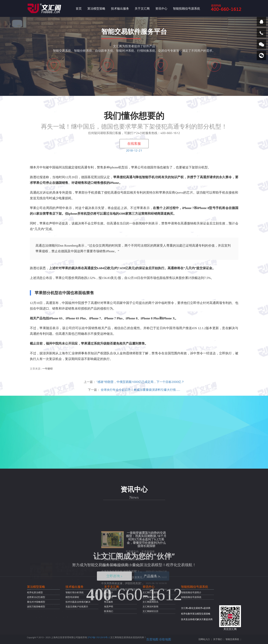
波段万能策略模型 (36, 606)
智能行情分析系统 (75, 592)
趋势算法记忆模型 (36, 597)
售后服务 (109, 602)
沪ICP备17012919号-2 (99, 637)
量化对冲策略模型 (36, 602)
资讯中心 (161, 8)
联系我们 (109, 611)
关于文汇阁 (142, 8)
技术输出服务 (120, 8)
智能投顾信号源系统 (186, 8)
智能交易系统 (232, 639)
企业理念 (109, 597)
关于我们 (218, 639)
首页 (79, 8)
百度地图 (152, 639)
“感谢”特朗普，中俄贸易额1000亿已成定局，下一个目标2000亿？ (140, 382)
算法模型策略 (96, 8)
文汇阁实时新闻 (150, 606)
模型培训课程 (72, 597)
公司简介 (109, 592)
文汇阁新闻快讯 (150, 602)
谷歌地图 (165, 639)
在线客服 (134, 144)
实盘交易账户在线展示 (77, 606)
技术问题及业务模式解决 (78, 602)
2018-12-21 (134, 150)
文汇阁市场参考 (150, 597)
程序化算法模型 (35, 592)
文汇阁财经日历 (150, 611)
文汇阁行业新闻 (150, 592)
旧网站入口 (204, 639)
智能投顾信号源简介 (191, 592)
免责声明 (109, 606)
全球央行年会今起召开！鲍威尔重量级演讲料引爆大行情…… (140, 390)
